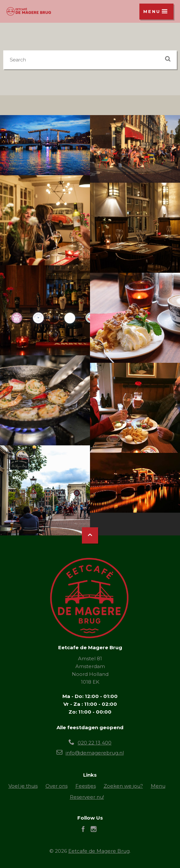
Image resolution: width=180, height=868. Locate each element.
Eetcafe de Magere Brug (99, 851)
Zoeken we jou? (123, 786)
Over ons (57, 786)
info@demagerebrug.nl (95, 753)
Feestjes (86, 786)
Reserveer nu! (87, 797)
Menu (158, 786)
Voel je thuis (23, 786)
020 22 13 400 (95, 743)
